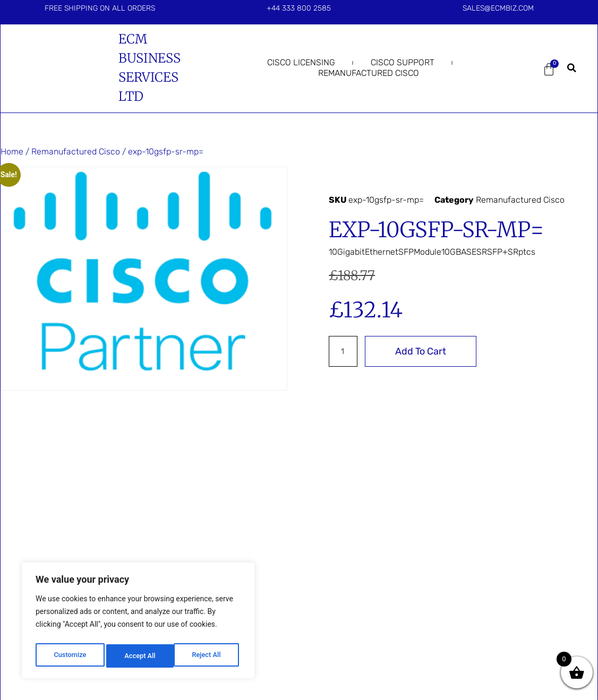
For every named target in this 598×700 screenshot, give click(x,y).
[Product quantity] (344, 351)
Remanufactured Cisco (369, 73)
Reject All (139, 656)
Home (12, 152)
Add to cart (423, 351)
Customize (69, 656)
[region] (138, 623)
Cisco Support (403, 62)
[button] (571, 68)
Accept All (208, 656)
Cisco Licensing (301, 62)
